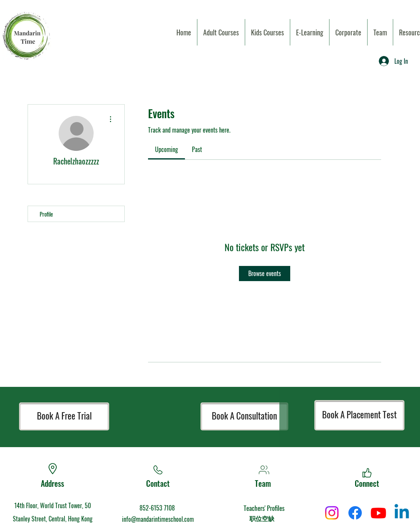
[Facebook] (355, 513)
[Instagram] (332, 513)
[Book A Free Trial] (64, 416)
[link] (166, 149)
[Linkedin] (402, 513)
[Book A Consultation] (244, 416)
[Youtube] (378, 513)
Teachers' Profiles (264, 508)
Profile (46, 214)
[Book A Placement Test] (359, 415)
